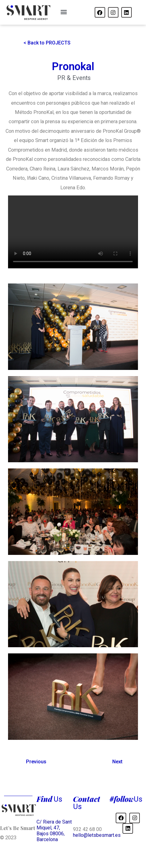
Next (117, 762)
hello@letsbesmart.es (97, 835)
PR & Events (74, 78)
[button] (64, 12)
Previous (36, 762)
